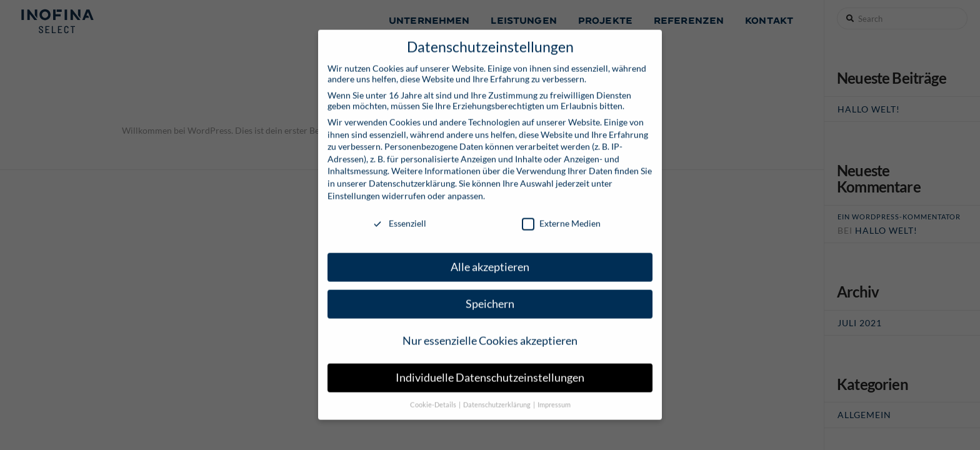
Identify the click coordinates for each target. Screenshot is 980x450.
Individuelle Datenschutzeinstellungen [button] (490, 368)
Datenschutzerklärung (412, 174)
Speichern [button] (490, 295)
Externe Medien (561, 214)
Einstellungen (354, 186)
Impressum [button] (554, 396)
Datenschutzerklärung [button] (497, 396)
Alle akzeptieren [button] (490, 258)
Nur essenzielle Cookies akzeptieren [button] (490, 332)
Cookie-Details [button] (434, 396)
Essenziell (399, 214)
